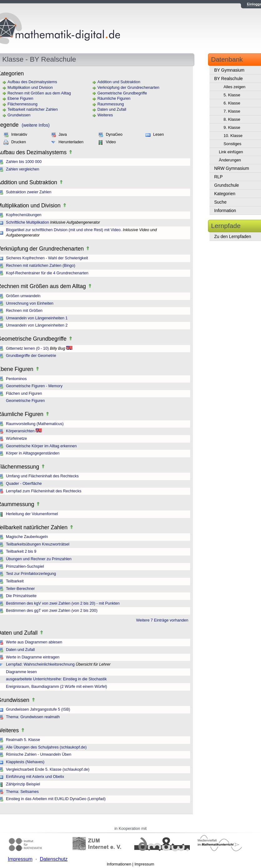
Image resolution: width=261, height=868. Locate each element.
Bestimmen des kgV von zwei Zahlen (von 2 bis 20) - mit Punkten (63, 603)
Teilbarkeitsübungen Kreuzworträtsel (38, 544)
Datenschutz (54, 859)
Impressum (144, 864)
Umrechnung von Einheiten (30, 303)
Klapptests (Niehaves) (25, 762)
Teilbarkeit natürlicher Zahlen (33, 109)
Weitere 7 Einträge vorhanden (162, 620)
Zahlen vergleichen (22, 169)
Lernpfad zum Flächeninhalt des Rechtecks (44, 491)
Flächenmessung (22, 104)
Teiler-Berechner (20, 589)
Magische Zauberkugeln (27, 537)
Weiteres (105, 115)
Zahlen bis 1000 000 (24, 162)
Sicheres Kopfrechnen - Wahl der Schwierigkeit (47, 258)
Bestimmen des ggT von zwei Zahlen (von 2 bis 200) (52, 611)
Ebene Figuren (20, 99)
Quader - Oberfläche (24, 484)
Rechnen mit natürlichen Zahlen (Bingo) (41, 266)
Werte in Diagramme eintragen (33, 657)
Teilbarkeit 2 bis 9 (21, 551)
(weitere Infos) (36, 125)
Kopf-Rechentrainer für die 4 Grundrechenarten (47, 273)
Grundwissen (19, 115)
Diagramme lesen (21, 672)
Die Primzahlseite (21, 596)
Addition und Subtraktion (119, 82)
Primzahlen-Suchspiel (25, 566)
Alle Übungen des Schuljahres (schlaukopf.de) (46, 747)
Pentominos (16, 379)
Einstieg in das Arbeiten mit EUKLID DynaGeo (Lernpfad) (56, 799)
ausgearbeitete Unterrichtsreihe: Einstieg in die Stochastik (56, 679)
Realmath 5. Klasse (23, 740)
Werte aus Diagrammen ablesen (34, 642)
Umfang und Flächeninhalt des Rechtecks (42, 476)
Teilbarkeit (15, 581)
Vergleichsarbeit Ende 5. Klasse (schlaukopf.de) (48, 769)
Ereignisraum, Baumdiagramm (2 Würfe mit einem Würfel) (57, 687)
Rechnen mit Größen (24, 311)
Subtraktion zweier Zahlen (29, 192)
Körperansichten (20, 431)
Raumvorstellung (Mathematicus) (35, 424)
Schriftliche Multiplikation (27, 222)
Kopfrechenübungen (24, 215)
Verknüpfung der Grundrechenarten (128, 88)
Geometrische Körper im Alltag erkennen (41, 446)
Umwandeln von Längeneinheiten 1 (37, 318)
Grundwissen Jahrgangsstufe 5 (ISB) (38, 709)
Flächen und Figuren (24, 393)
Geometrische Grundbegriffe (122, 93)
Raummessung (111, 104)
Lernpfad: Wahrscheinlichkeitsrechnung (40, 664)
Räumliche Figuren (114, 99)
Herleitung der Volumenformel (32, 514)
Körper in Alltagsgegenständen (33, 453)
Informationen (119, 864)
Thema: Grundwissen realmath (33, 717)
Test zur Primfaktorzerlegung (31, 574)
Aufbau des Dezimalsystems (32, 82)
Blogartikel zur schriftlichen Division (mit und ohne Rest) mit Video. (64, 230)
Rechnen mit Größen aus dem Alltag (39, 93)
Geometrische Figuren (25, 401)
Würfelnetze (16, 439)
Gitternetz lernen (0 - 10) (27, 348)
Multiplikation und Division (30, 88)
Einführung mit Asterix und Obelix (35, 777)
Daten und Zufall (112, 109)
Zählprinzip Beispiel (23, 784)
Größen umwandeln (23, 296)
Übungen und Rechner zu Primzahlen (39, 559)
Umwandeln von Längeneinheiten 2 (37, 325)
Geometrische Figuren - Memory (34, 386)
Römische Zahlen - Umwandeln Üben (39, 754)
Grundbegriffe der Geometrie (31, 356)
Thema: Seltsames (22, 792)
